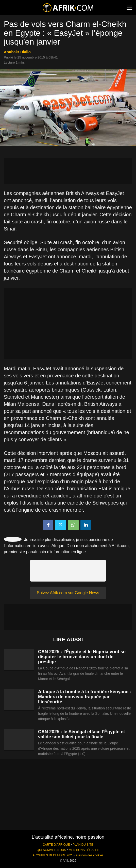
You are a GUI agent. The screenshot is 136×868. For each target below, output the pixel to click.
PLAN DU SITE (83, 845)
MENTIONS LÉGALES (84, 850)
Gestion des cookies (90, 855)
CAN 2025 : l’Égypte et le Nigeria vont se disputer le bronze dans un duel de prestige (82, 657)
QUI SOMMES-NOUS (52, 850)
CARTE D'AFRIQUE (56, 845)
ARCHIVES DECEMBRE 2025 (53, 855)
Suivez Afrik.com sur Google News (68, 593)
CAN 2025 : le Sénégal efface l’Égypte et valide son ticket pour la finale (81, 734)
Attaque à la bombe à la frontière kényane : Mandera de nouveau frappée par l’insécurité (85, 697)
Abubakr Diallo (17, 52)
